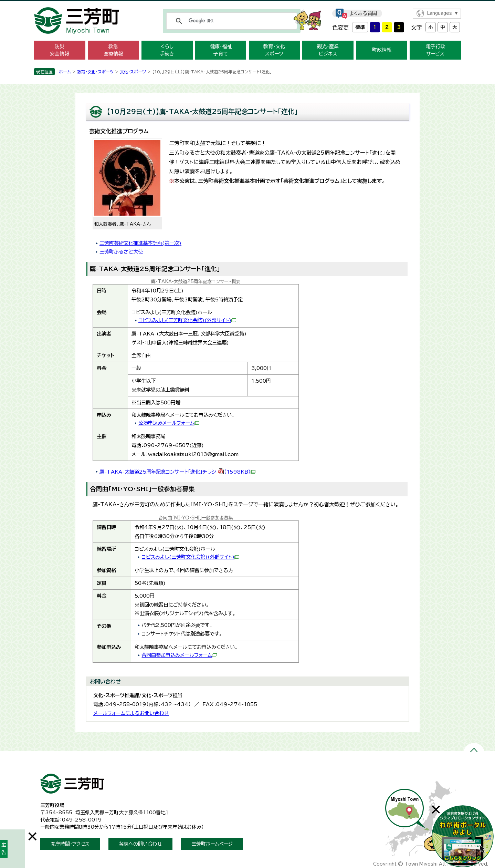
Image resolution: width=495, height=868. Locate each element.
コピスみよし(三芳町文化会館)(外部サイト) (187, 320)
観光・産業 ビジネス (328, 50)
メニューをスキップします (247, 5)
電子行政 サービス (435, 50)
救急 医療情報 (113, 50)
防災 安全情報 (60, 50)
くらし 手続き (167, 50)
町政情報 (382, 50)
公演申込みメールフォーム (169, 423)
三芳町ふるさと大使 (121, 252)
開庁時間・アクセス (70, 844)
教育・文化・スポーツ (95, 72)
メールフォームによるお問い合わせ (131, 713)
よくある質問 (363, 13)
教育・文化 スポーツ (274, 50)
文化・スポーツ (133, 72)
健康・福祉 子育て (221, 50)
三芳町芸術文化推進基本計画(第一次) (140, 243)
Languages (439, 13)
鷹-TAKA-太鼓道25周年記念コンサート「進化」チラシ (177, 472)
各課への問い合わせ (140, 844)
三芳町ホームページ (212, 844)
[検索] (231, 21)
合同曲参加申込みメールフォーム (179, 655)
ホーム (65, 72)
